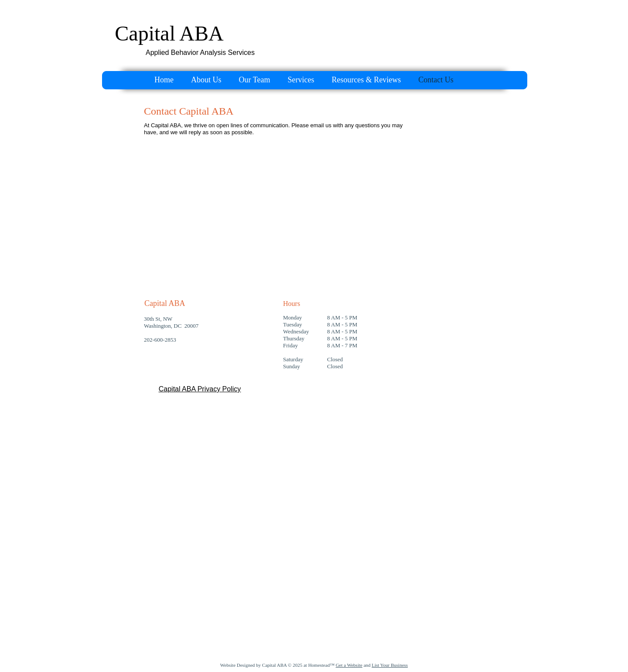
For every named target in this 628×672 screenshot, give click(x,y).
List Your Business (390, 665)
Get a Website (349, 665)
